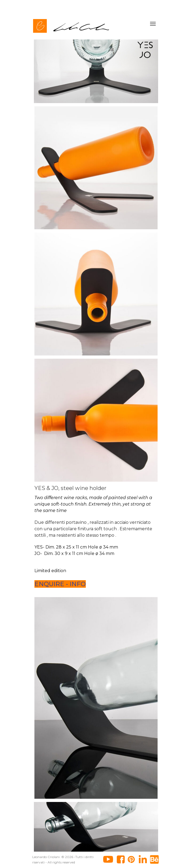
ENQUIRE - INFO (60, 584)
